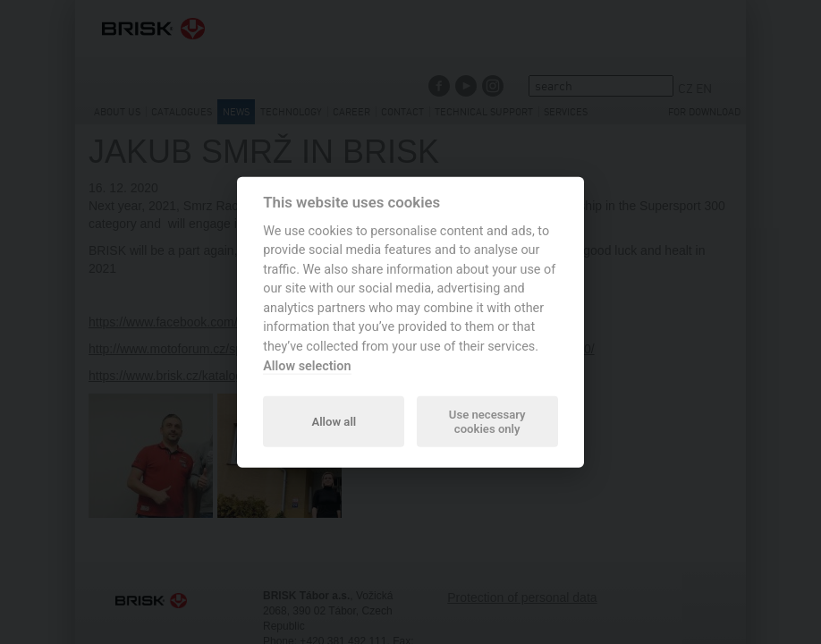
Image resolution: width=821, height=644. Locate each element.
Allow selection (307, 365)
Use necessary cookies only (487, 421)
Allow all (334, 421)
